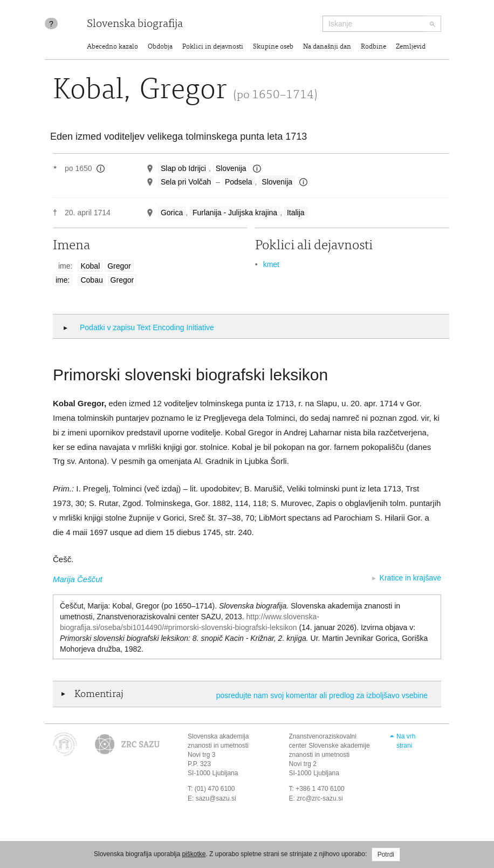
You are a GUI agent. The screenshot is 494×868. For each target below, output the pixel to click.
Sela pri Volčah (186, 182)
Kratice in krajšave (410, 578)
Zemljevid (411, 47)
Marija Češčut (78, 579)
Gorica (172, 213)
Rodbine (373, 47)
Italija (296, 213)
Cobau (91, 280)
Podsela (239, 182)
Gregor (119, 266)
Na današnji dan (327, 47)
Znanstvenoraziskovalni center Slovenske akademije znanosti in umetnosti (330, 746)
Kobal (90, 266)
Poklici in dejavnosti (213, 47)
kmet (271, 264)
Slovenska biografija (135, 25)
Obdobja (160, 47)
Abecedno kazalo (112, 47)
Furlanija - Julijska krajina (235, 213)
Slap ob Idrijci (183, 168)
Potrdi (386, 855)
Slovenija (231, 168)
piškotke (194, 854)
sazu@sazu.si (216, 798)
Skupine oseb (273, 47)
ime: (63, 280)
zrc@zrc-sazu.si (320, 798)
